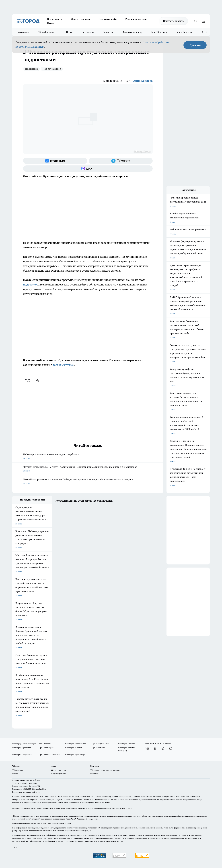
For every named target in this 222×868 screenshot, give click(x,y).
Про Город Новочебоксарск (24, 744)
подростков (31, 284)
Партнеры (95, 774)
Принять (195, 45)
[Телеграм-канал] (121, 161)
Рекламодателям (136, 19)
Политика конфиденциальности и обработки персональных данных (42, 823)
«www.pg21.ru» (34, 780)
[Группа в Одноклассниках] (155, 749)
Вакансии (108, 32)
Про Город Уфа (98, 748)
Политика (31, 69)
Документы (23, 32)
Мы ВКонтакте (159, 32)
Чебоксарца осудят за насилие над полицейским (88, 457)
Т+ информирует (48, 32)
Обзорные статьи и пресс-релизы (105, 770)
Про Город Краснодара (75, 755)
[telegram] (38, 380)
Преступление (52, 69)
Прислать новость (173, 21)
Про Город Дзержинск (22, 755)
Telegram (16, 766)
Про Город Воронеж (100, 744)
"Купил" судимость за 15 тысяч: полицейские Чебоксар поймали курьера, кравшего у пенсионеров (88, 469)
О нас (54, 766)
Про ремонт (87, 32)
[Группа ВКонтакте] (55, 161)
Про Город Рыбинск (74, 748)
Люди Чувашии (81, 19)
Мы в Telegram (185, 32)
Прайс (15, 774)
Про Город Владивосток (49, 755)
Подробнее (94, 819)
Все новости (55, 19)
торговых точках (63, 365)
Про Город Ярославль (22, 748)
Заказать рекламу (133, 32)
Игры (50, 23)
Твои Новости (45, 744)
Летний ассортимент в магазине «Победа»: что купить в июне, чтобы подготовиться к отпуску (88, 482)
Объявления (17, 770)
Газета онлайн (108, 19)
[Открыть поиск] (196, 21)
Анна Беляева (143, 81)
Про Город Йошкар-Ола (76, 744)
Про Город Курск (46, 748)
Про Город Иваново (127, 744)
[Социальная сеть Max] (88, 169)
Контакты (95, 766)
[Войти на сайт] (203, 21)
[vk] (28, 380)
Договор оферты (59, 770)
